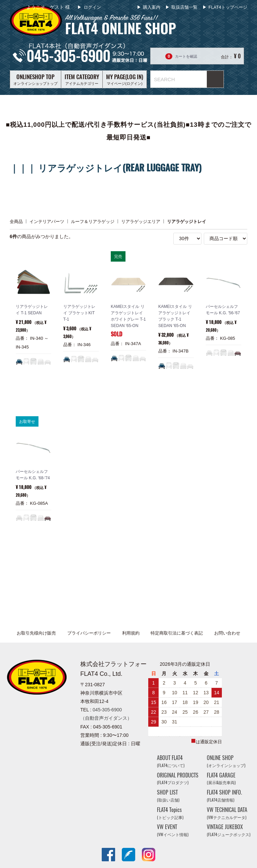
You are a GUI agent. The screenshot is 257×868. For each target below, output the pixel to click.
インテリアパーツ (47, 221)
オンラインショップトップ (35, 79)
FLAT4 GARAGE (221, 779)
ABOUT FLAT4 (171, 761)
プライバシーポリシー (89, 633)
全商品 (16, 221)
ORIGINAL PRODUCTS (178, 779)
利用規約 (131, 633)
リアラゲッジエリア (141, 221)
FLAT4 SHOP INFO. (224, 796)
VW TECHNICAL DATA (227, 813)
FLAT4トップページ (228, 7)
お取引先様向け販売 (36, 633)
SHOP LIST (168, 796)
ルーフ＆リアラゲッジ (93, 221)
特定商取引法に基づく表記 (177, 633)
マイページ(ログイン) (125, 79)
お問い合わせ (227, 633)
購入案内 (152, 7)
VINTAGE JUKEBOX (229, 830)
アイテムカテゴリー (82, 79)
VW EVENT (173, 830)
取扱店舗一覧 (184, 7)
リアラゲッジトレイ (187, 221)
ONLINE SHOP (226, 761)
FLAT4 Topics (170, 813)
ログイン (92, 7)
